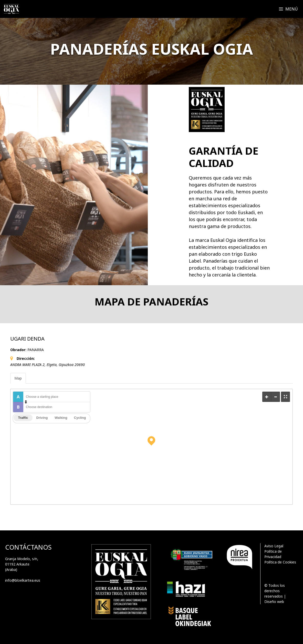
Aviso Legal (274, 546)
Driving (42, 418)
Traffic (23, 418)
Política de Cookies (280, 562)
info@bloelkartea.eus (23, 580)
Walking (61, 418)
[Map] (151, 447)
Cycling (80, 418)
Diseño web (274, 602)
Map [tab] (18, 378)
